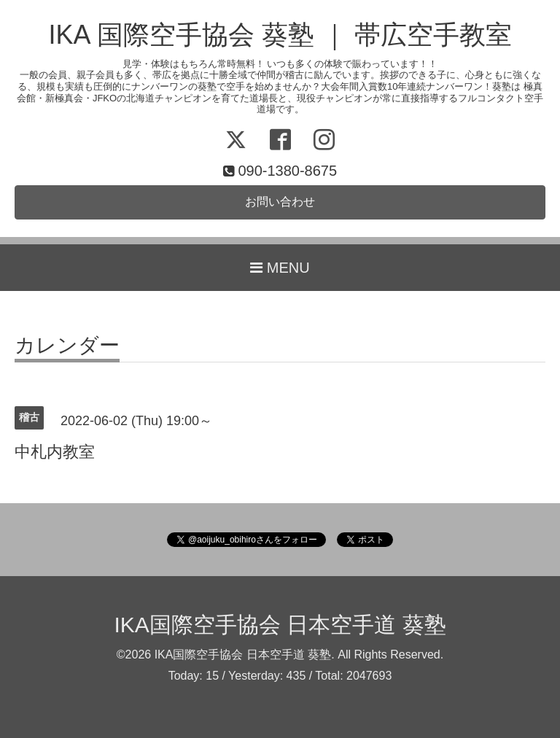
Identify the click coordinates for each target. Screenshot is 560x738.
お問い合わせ (280, 202)
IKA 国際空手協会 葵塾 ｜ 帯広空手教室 (280, 35)
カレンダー (67, 346)
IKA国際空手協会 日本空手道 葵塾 (280, 625)
